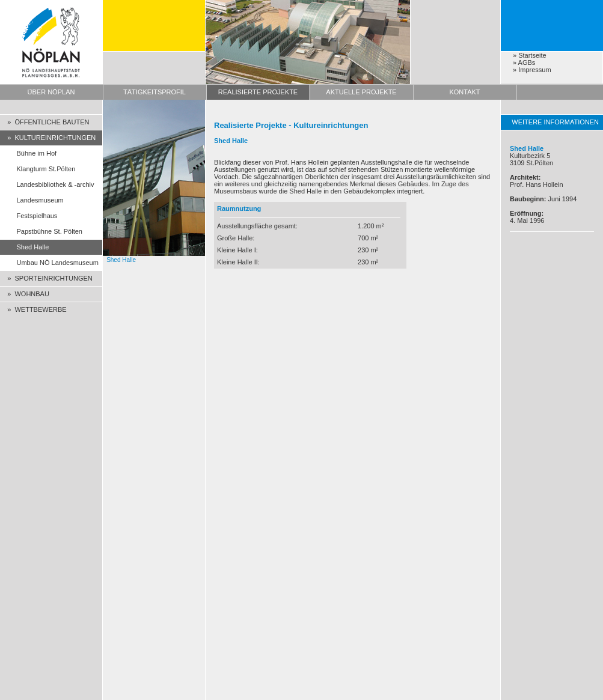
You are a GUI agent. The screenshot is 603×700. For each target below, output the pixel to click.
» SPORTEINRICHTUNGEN (46, 278)
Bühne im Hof (28, 153)
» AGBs (524, 62)
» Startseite (530, 55)
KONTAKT (464, 92)
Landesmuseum (32, 200)
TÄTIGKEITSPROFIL (155, 92)
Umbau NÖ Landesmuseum (49, 263)
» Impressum (532, 70)
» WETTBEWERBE (33, 309)
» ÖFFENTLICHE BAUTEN (45, 122)
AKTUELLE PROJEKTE (361, 92)
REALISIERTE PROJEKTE (258, 92)
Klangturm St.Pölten (38, 169)
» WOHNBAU (25, 294)
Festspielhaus (29, 216)
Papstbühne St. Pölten (41, 231)
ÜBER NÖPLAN (51, 92)
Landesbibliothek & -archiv (47, 184)
